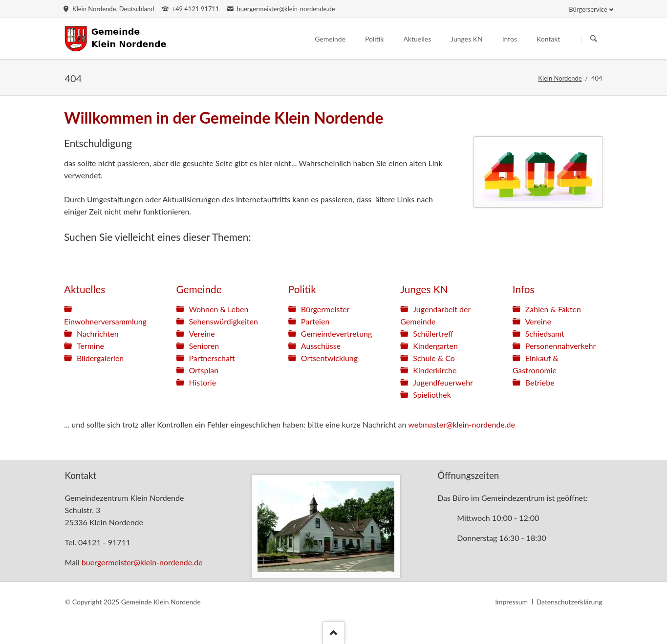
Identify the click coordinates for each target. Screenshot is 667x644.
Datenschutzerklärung (570, 602)
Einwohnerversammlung (105, 321)
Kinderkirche (435, 370)
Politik (302, 289)
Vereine (202, 333)
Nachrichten (98, 333)
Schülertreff (433, 333)
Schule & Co (434, 358)
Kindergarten (435, 346)
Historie (202, 382)
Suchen (594, 39)
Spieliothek (432, 395)
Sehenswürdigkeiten (223, 321)
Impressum (511, 602)
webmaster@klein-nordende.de (462, 424)
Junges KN (424, 289)
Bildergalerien (100, 358)
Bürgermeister (325, 309)
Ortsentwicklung (329, 358)
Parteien (315, 321)
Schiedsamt (545, 333)
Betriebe (540, 382)
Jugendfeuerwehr (443, 382)
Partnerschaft (212, 358)
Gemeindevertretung (336, 333)
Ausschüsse (321, 346)
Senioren (204, 346)
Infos (524, 289)
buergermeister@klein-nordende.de (142, 562)
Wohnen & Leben (218, 309)
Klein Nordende (560, 78)
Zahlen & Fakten (553, 309)
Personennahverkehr (561, 346)
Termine (90, 346)
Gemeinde (199, 289)
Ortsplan (204, 370)
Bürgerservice (588, 9)
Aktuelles (85, 289)
